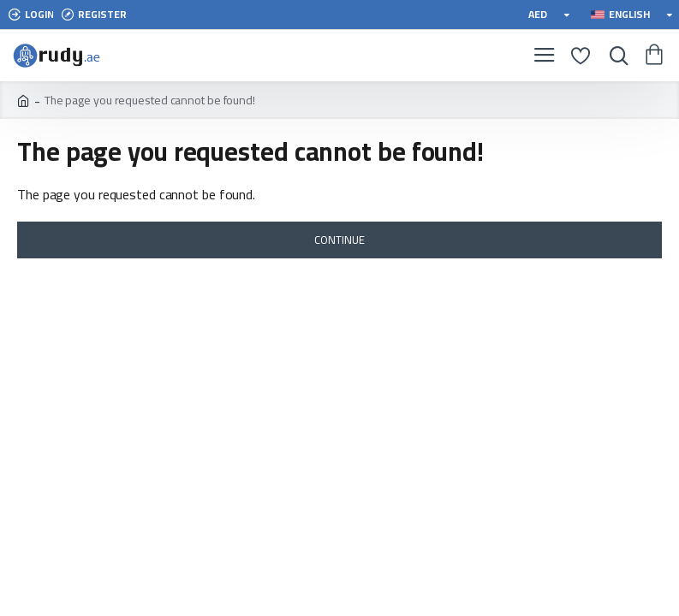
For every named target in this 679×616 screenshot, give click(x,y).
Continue (339, 240)
